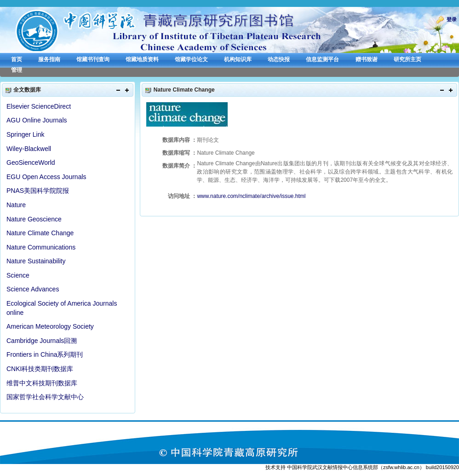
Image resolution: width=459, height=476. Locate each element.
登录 (452, 19)
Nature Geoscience (34, 219)
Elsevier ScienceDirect (39, 106)
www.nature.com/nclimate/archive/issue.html (251, 196)
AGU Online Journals (37, 120)
